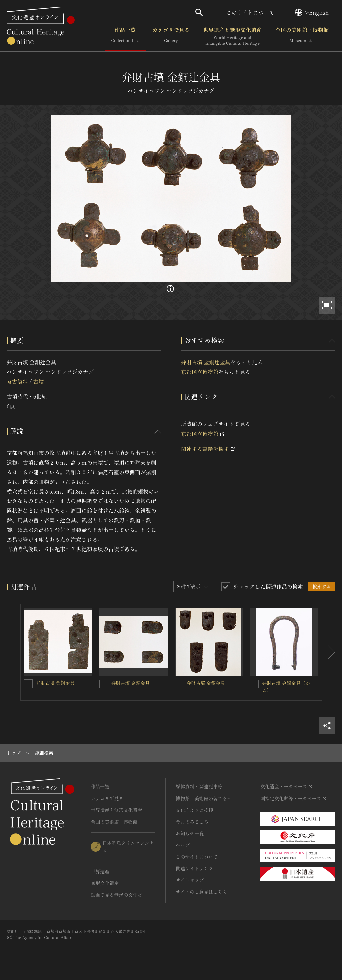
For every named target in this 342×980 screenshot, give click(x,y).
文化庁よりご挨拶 (194, 810)
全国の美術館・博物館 (302, 36)
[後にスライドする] (329, 652)
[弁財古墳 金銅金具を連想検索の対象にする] (28, 684)
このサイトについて (250, 12)
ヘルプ (183, 845)
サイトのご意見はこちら (201, 892)
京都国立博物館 (200, 372)
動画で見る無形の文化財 (116, 895)
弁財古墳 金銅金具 (55, 683)
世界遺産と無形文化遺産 (232, 36)
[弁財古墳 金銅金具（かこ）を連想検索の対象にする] (254, 684)
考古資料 (17, 381)
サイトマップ (190, 880)
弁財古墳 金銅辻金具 (206, 362)
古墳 (38, 381)
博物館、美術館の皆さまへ (204, 798)
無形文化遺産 (105, 883)
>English (312, 12)
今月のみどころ (192, 822)
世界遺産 (100, 871)
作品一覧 (125, 36)
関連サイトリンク (194, 868)
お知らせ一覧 (190, 833)
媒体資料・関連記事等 (199, 786)
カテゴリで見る (171, 36)
